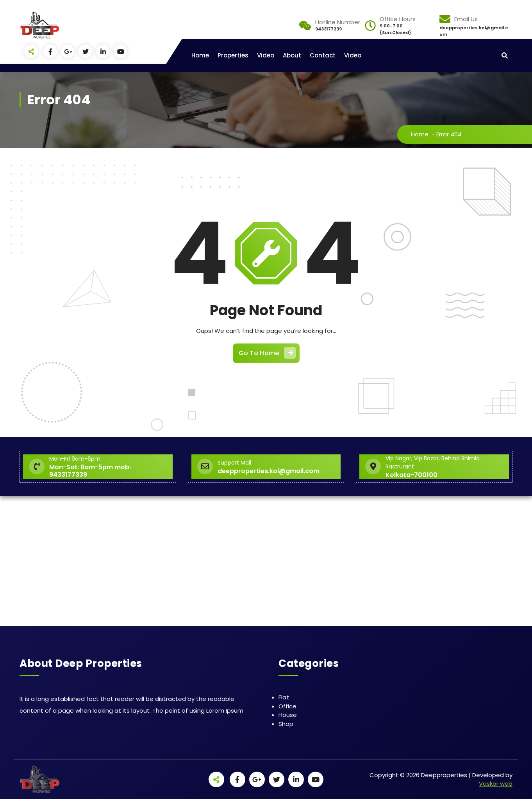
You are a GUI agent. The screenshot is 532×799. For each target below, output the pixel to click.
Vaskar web (496, 784)
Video (266, 55)
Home (200, 55)
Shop (286, 724)
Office (287, 706)
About (292, 55)
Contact (323, 55)
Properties (233, 55)
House (288, 715)
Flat (284, 697)
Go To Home (267, 353)
